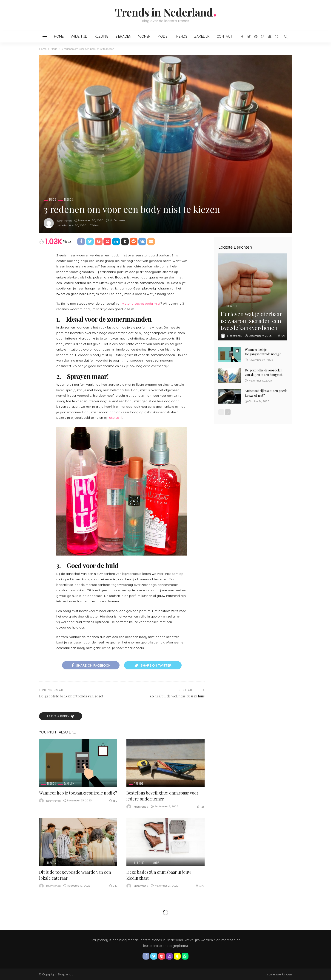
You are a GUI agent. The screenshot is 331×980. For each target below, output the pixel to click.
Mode (162, 36)
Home (59, 36)
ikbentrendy (64, 220)
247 (113, 886)
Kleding (101, 36)
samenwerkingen (280, 974)
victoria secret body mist (141, 303)
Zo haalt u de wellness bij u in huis (177, 696)
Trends (181, 36)
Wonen (144, 36)
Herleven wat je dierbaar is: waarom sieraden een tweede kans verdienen (251, 321)
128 (201, 806)
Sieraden (123, 36)
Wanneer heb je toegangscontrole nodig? (78, 793)
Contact (224, 36)
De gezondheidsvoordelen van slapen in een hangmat (264, 372)
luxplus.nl (115, 418)
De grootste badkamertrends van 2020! (71, 696)
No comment (118, 220)
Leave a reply (59, 716)
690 (200, 886)
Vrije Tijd (79, 36)
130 (113, 800)
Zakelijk (202, 36)
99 (281, 336)
